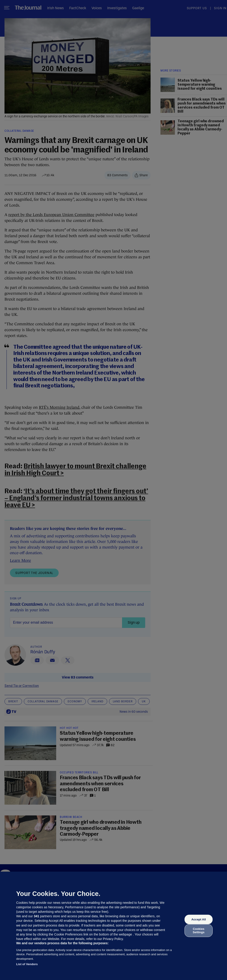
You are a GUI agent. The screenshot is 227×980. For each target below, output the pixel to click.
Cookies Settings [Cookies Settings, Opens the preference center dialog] (199, 930)
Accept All (198, 919)
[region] (113, 926)
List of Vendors (27, 964)
